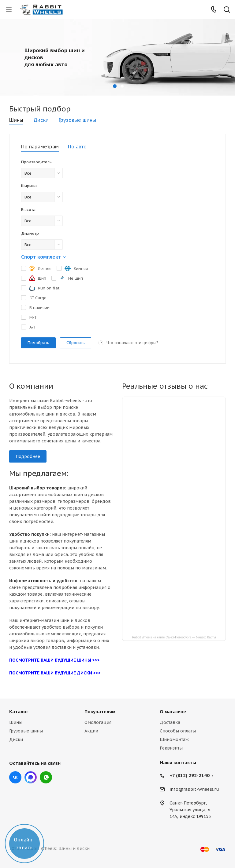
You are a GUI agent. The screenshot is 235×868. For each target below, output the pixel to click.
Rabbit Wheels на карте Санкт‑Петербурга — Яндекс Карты (174, 637)
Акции (91, 731)
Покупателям (100, 712)
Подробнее (28, 456)
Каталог (19, 712)
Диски (16, 739)
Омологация (98, 722)
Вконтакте (15, 777)
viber (46, 777)
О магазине (173, 712)
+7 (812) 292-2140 (190, 775)
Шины (16, 722)
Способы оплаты (178, 731)
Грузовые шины (26, 731)
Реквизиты (171, 748)
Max (31, 777)
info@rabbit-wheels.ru (194, 790)
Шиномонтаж (174, 739)
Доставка (170, 722)
